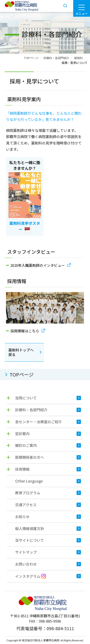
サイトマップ (26, 552)
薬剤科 (78, 58)
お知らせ (22, 517)
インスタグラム (30, 576)
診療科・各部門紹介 (56, 58)
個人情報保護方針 (30, 528)
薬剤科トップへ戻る (21, 352)
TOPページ (31, 58)
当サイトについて (30, 540)
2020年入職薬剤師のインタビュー (38, 265)
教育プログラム (28, 493)
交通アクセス (26, 505)
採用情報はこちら (25, 331)
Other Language (29, 481)
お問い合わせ (26, 564)
